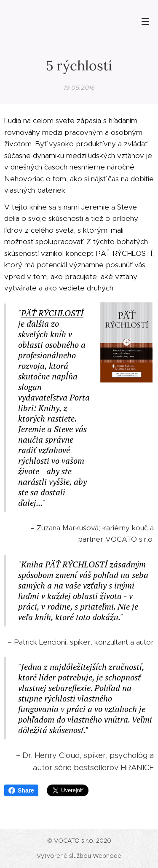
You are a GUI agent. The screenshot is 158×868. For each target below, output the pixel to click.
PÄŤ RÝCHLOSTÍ (124, 253)
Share (21, 790)
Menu (145, 21)
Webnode (107, 856)
